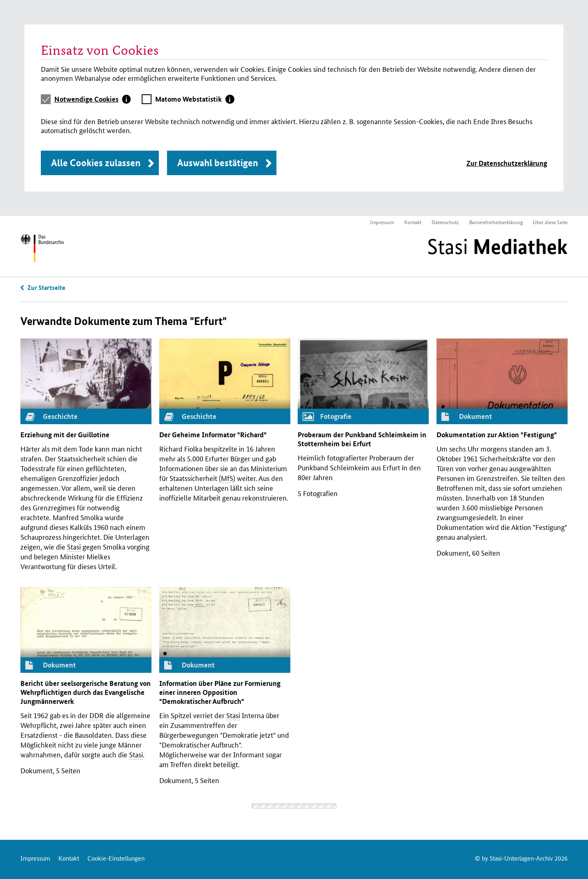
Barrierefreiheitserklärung (496, 222)
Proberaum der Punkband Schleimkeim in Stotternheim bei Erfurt (362, 439)
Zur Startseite (46, 287)
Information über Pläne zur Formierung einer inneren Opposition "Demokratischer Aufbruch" (220, 692)
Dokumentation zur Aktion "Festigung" (497, 435)
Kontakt (413, 222)
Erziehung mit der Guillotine (65, 435)
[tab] (93, 99)
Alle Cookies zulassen (96, 163)
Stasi (497, 247)
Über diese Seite (550, 222)
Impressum (382, 222)
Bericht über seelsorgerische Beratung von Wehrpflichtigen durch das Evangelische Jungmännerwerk (86, 692)
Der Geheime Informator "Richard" (213, 435)
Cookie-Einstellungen (116, 858)
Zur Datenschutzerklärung (507, 163)
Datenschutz (445, 222)
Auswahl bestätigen (218, 163)
